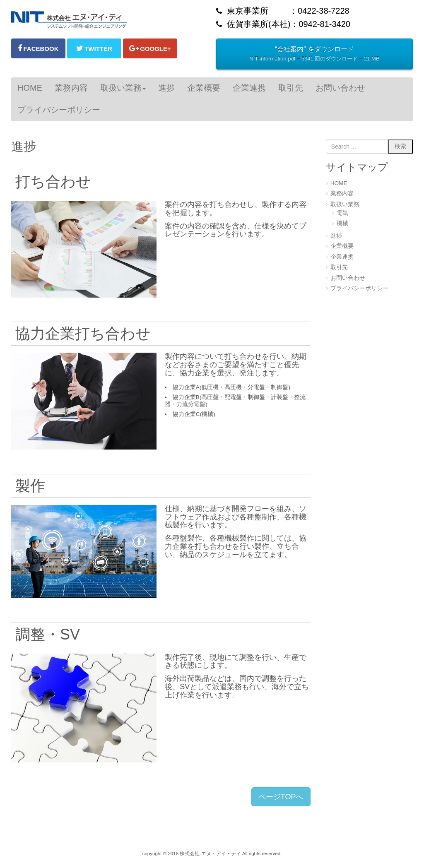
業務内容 (342, 194)
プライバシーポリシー (359, 288)
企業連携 (342, 257)
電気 (342, 213)
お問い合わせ (348, 278)
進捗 (336, 236)
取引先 (339, 267)
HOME (339, 183)
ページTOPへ (281, 797)
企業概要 (342, 246)
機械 (342, 223)
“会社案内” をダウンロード (314, 55)
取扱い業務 (345, 204)
